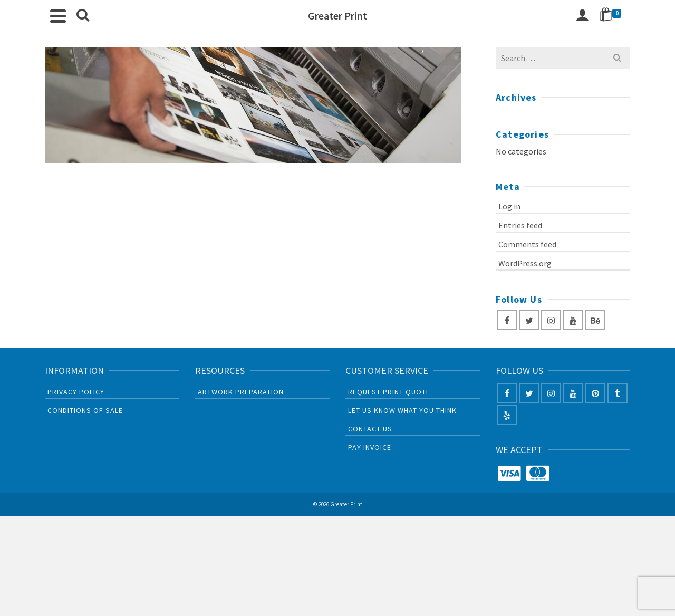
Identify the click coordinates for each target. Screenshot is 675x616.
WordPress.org (525, 263)
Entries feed (520, 225)
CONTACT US (370, 429)
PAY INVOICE (370, 447)
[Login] (582, 16)
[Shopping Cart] (612, 16)
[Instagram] (551, 320)
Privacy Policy (76, 392)
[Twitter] (529, 320)
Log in (509, 206)
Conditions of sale (85, 410)
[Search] (83, 16)
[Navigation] (58, 16)
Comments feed (527, 244)
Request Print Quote (389, 392)
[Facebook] (507, 320)
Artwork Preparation (241, 392)
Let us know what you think (402, 410)
